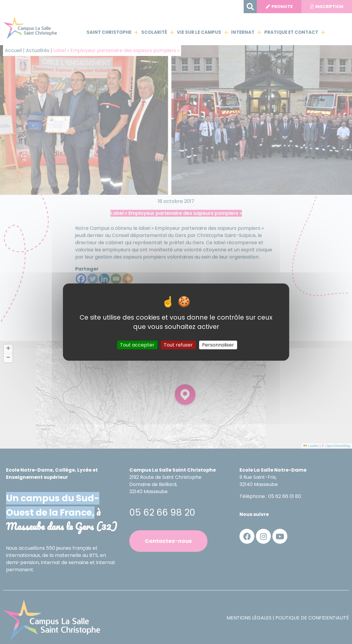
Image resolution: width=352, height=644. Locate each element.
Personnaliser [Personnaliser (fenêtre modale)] (218, 345)
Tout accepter (137, 345)
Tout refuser (178, 345)
